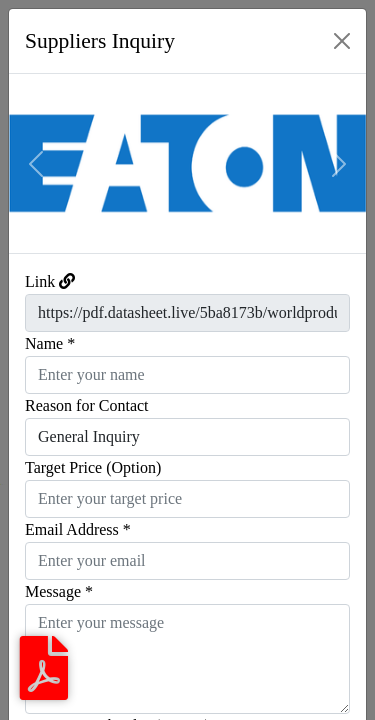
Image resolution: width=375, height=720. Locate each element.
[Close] (342, 41)
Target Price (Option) (93, 467)
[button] (36, 163)
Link (40, 281)
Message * (59, 591)
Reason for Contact (87, 405)
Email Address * (78, 529)
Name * (50, 343)
